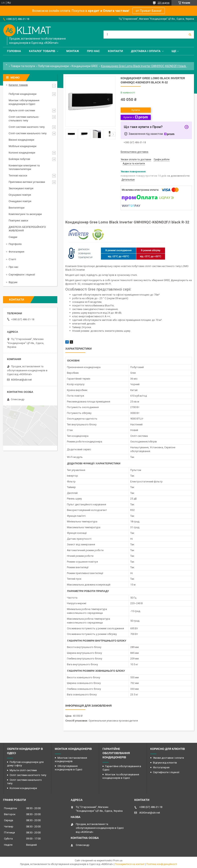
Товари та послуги (23, 66)
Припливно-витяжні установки (27, 182)
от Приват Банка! (149, 11)
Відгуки (13, 282)
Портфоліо (15, 244)
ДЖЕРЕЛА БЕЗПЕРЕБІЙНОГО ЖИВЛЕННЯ (27, 229)
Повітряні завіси (18, 221)
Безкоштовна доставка (134, 152)
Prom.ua (118, 861)
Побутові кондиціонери (53, 66)
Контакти (115, 51)
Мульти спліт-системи (22, 110)
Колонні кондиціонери (22, 153)
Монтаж (73, 51)
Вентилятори (16, 208)
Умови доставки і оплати (168, 758)
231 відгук (164, 3)
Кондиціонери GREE (85, 66)
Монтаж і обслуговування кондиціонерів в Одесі (24, 102)
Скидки (13, 237)
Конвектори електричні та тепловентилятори (24, 167)
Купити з (136, 117)
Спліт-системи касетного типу (27, 127)
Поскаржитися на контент (130, 864)
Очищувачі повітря (20, 201)
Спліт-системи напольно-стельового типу (24, 119)
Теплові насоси (18, 176)
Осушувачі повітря (20, 195)
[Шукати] (190, 35)
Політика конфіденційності (162, 864)
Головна (14, 51)
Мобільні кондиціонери (23, 146)
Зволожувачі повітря (21, 188)
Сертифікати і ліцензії (22, 275)
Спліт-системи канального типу (28, 133)
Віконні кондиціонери (21, 140)
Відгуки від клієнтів (165, 763)
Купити (136, 110)
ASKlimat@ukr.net (21, 380)
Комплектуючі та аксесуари (25, 214)
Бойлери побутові (19, 159)
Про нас (93, 51)
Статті (12, 259)
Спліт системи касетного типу (28, 775)
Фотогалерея (16, 252)
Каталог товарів (42, 51)
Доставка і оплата (146, 51)
